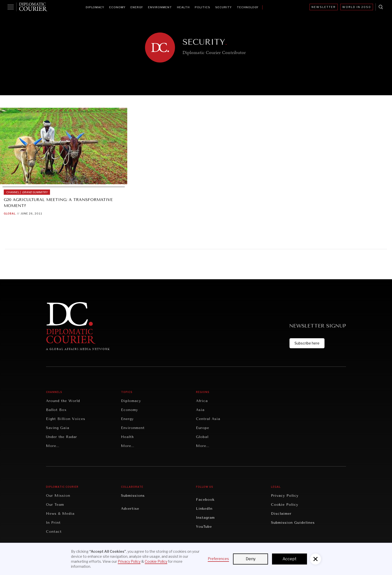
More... (53, 446)
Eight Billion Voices (66, 419)
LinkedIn (204, 509)
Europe (203, 428)
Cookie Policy (285, 505)
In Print (53, 523)
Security (223, 7)
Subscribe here (307, 343)
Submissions (133, 496)
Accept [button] (289, 559)
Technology (248, 7)
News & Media (60, 514)
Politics (202, 7)
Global (10, 213)
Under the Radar (61, 437)
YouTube (204, 527)
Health (183, 7)
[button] (315, 559)
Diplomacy (95, 7)
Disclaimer (281, 514)
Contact (54, 532)
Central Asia (208, 419)
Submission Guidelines (293, 523)
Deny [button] (251, 559)
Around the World (63, 401)
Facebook (205, 500)
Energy (137, 7)
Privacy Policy (285, 496)
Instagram (205, 518)
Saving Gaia (58, 428)
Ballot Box (56, 410)
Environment (160, 7)
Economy (117, 7)
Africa (202, 401)
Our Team (55, 505)
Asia (200, 410)
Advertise (130, 509)
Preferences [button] (218, 559)
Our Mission (58, 496)
